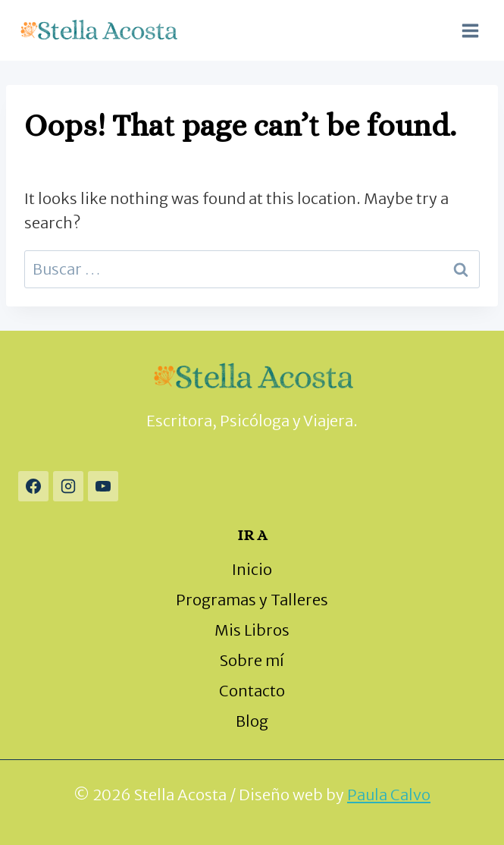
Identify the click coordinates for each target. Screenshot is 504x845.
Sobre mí (252, 660)
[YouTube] (103, 486)
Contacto (252, 691)
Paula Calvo (389, 795)
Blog (252, 721)
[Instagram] (68, 486)
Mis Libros (252, 630)
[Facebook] (33, 486)
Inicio (252, 569)
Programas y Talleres (252, 600)
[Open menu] (470, 30)
